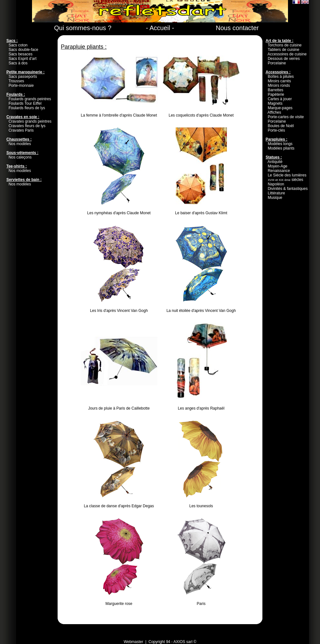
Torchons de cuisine (284, 45)
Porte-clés (276, 130)
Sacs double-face (24, 50)
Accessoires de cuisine (287, 54)
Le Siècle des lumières (287, 175)
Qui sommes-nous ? (83, 28)
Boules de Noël (281, 126)
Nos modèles (20, 144)
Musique (275, 198)
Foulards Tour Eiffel (25, 103)
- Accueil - (160, 28)
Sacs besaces (21, 54)
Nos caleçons (20, 157)
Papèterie (276, 94)
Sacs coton (18, 45)
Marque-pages (280, 108)
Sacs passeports (23, 77)
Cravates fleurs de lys (27, 126)
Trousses (16, 81)
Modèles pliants (281, 148)
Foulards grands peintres (30, 99)
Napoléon (276, 184)
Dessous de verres (284, 59)
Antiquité (275, 162)
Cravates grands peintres (30, 121)
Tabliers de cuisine (283, 50)
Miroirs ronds (279, 86)
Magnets (275, 103)
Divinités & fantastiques (288, 189)
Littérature (276, 193)
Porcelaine (277, 63)
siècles (286, 180)
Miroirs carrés (280, 81)
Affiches (274, 112)
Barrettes (276, 90)
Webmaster (133, 642)
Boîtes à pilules (281, 77)
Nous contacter (237, 28)
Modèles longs (280, 144)
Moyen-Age (278, 166)
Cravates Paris (21, 130)
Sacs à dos (18, 63)
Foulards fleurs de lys (27, 108)
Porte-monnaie (21, 86)
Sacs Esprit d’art (23, 59)
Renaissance (279, 171)
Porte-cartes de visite (286, 117)
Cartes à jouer (280, 99)
